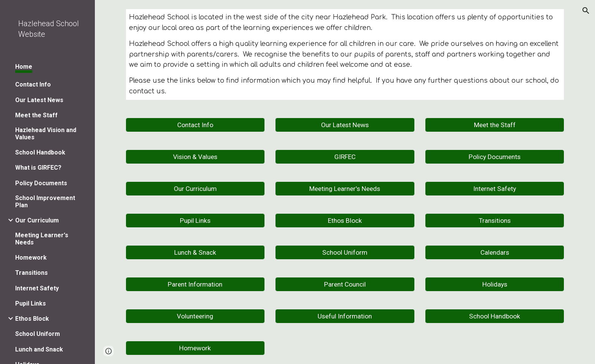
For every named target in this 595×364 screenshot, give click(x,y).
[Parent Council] (345, 284)
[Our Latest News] (345, 125)
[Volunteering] (195, 316)
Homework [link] (31, 258)
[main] (345, 54)
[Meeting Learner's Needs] (345, 189)
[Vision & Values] (195, 157)
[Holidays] (495, 284)
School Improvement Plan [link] (45, 202)
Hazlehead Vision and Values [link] (46, 134)
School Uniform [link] (38, 334)
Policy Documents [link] (41, 183)
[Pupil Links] (195, 221)
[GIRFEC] (345, 157)
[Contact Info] (195, 125)
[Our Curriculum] (195, 189)
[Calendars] (495, 253)
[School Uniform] (345, 253)
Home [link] (24, 67)
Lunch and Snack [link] (39, 349)
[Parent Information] (195, 284)
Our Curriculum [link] (37, 220)
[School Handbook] (495, 316)
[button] (586, 11)
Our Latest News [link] (39, 100)
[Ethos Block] (345, 221)
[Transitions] (495, 221)
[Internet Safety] (495, 189)
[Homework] (195, 348)
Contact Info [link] (33, 84)
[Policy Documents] (495, 157)
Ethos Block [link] (32, 319)
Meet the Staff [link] (36, 115)
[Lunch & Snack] (195, 253)
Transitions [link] (31, 273)
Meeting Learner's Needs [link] (42, 239)
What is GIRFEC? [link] (38, 168)
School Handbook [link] (40, 152)
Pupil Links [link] (31, 303)
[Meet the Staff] (495, 125)
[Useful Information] (345, 316)
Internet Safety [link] (37, 288)
